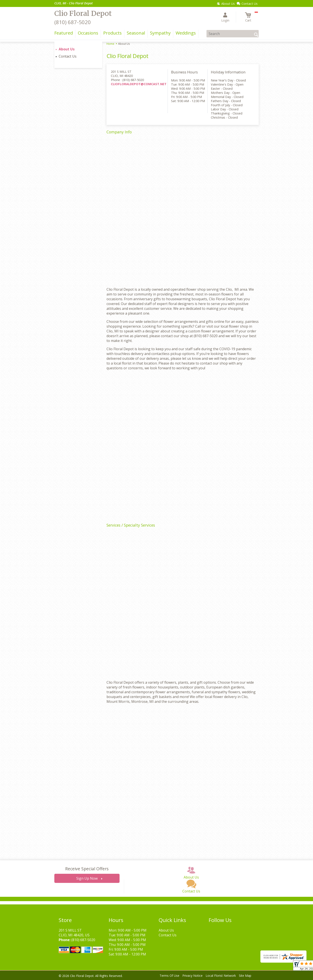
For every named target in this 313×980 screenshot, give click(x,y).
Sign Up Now (87, 878)
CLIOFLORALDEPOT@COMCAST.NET (139, 84)
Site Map (245, 976)
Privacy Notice (192, 976)
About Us (67, 49)
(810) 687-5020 (73, 22)
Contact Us (68, 56)
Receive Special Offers (87, 869)
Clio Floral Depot (83, 13)
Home (110, 44)
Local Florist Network (221, 976)
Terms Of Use (169, 976)
